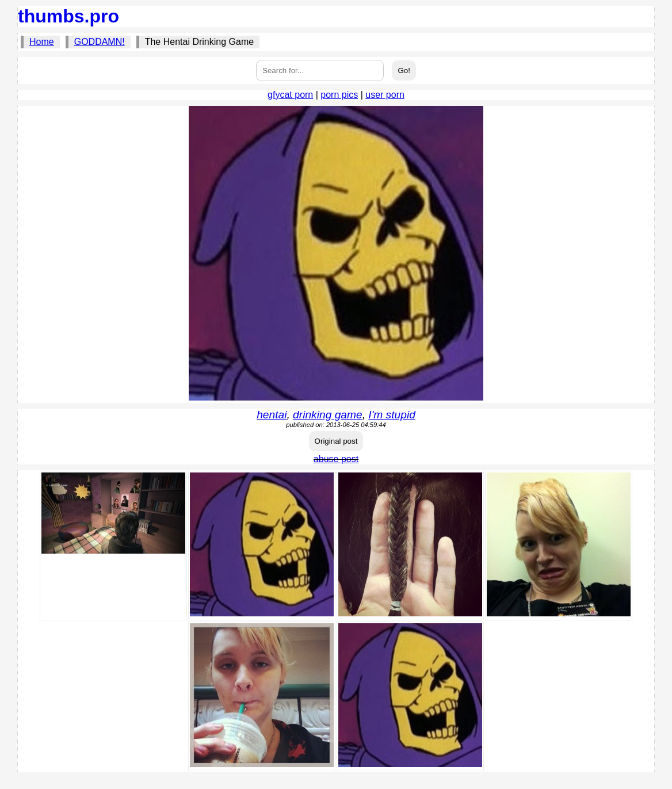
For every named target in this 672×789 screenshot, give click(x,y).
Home (42, 42)
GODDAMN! (100, 42)
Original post (336, 441)
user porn (385, 95)
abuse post (336, 459)
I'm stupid (392, 415)
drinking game (328, 415)
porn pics (339, 95)
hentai (272, 415)
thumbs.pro (68, 16)
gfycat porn (290, 95)
